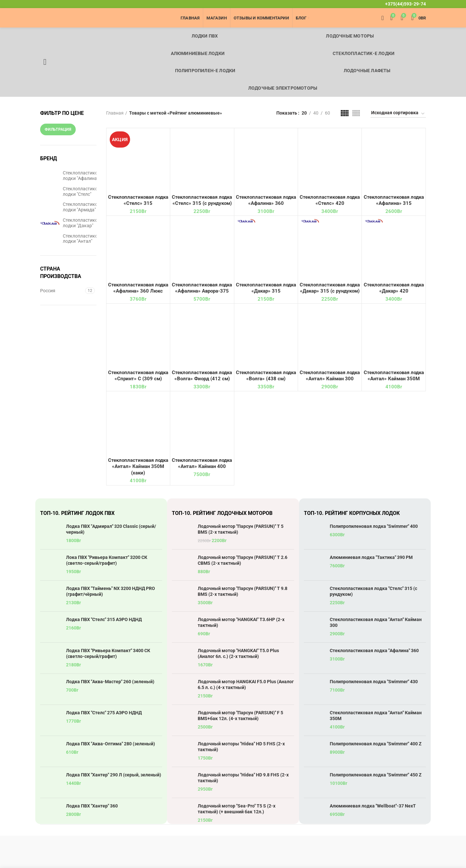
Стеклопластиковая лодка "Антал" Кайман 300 (376, 622)
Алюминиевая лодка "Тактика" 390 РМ (371, 557)
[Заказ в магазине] (398, 114)
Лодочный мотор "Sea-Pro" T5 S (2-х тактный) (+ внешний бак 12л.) (237, 809)
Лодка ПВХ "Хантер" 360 (92, 806)
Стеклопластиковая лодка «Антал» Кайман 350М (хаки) (138, 467)
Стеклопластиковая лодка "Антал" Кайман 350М (376, 716)
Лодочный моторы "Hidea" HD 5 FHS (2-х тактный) (241, 747)
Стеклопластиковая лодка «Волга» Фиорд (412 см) (202, 376)
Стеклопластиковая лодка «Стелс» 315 (138, 200)
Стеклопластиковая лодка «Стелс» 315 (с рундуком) (202, 200)
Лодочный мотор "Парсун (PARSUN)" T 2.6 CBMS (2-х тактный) (243, 560)
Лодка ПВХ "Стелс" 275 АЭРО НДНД (104, 713)
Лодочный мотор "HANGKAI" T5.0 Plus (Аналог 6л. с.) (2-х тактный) (238, 653)
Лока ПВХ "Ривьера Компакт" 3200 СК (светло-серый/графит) (107, 560)
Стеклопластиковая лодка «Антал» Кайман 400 (202, 463)
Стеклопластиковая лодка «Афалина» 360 (266, 200)
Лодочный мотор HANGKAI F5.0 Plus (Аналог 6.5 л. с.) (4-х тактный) (246, 684)
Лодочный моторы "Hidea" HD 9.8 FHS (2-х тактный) (243, 778)
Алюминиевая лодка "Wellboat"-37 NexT (373, 806)
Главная (115, 113)
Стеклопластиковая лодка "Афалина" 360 (374, 651)
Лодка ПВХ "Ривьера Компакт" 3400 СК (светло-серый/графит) (108, 653)
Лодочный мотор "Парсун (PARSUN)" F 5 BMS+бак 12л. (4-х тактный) (240, 716)
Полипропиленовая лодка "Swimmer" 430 (374, 682)
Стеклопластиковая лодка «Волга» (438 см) (266, 376)
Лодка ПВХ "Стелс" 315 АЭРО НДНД (104, 619)
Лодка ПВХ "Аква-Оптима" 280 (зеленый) (111, 744)
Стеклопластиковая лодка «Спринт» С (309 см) (138, 376)
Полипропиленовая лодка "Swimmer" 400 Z (376, 744)
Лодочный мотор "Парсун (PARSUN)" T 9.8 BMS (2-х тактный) (243, 591)
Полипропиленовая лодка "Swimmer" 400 (374, 526)
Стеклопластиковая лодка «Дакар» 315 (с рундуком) (330, 288)
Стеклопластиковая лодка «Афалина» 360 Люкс (138, 288)
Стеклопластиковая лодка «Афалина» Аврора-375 (202, 288)
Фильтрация (58, 129)
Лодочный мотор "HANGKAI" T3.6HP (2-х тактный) (241, 622)
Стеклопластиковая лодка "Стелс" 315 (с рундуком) (373, 591)
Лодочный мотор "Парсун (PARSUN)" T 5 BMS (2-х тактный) (241, 529)
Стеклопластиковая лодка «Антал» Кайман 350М (394, 376)
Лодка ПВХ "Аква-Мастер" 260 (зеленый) (110, 682)
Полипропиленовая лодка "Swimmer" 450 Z (376, 775)
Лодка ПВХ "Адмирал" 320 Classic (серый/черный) (111, 529)
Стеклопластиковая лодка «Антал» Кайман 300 (330, 376)
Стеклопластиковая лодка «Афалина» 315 (394, 200)
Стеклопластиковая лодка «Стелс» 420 (330, 200)
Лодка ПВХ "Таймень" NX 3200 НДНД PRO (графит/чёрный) (111, 591)
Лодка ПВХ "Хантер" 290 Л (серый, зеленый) (114, 775)
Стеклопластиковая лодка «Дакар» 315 (266, 288)
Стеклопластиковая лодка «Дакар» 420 (394, 288)
